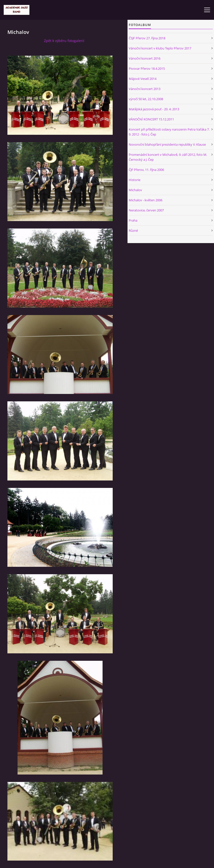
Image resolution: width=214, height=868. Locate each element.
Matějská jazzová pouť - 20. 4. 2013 (154, 109)
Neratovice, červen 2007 (146, 210)
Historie (135, 180)
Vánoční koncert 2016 (145, 58)
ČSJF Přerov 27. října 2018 (147, 38)
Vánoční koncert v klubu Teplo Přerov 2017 (160, 48)
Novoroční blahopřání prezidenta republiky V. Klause (167, 144)
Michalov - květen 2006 (146, 200)
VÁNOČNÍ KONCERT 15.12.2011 (151, 119)
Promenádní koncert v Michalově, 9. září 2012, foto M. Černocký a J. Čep (168, 157)
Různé (133, 230)
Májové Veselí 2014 (143, 79)
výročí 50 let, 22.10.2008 (146, 99)
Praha (133, 220)
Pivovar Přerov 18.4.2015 (147, 69)
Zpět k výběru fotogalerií (64, 41)
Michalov (135, 190)
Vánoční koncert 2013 (145, 89)
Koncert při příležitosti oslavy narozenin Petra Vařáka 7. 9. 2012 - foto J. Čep (169, 132)
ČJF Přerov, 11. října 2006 (146, 170)
